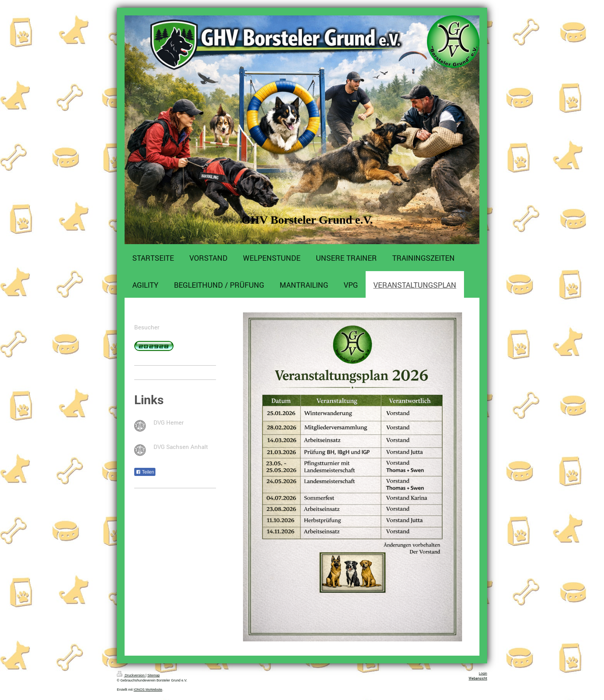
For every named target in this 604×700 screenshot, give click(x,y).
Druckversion (131, 675)
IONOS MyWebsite (148, 690)
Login (483, 673)
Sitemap (154, 675)
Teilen (145, 472)
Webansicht (478, 678)
